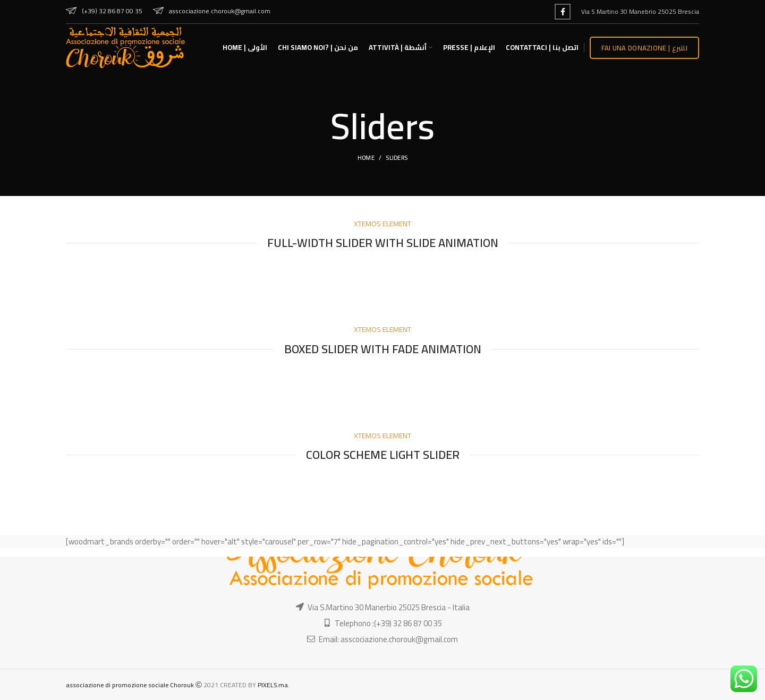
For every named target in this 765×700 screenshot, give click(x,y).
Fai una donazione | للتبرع (645, 48)
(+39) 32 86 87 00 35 (104, 11)
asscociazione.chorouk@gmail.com (212, 11)
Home (366, 158)
